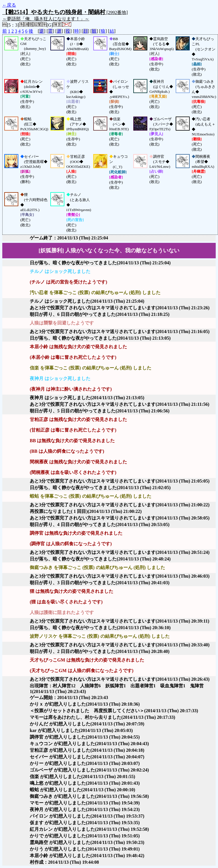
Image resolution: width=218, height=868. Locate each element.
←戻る (9, 5)
